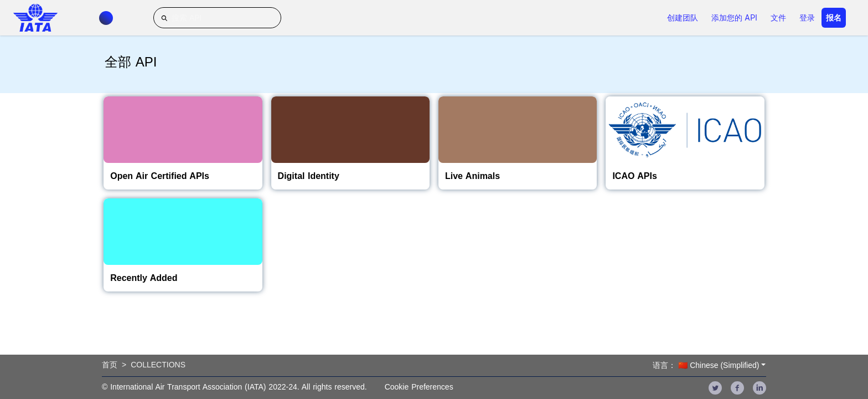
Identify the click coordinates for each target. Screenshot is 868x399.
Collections (158, 365)
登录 (807, 18)
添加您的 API (734, 18)
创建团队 (683, 18)
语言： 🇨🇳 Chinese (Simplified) (706, 365)
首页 (110, 365)
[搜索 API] (217, 18)
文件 (778, 18)
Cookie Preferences (419, 387)
